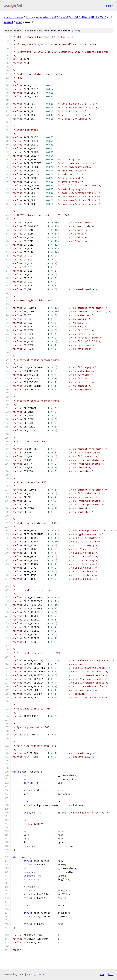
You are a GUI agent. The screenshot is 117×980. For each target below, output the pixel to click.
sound (8, 22)
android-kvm (13, 17)
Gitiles (21, 974)
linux (29, 17)
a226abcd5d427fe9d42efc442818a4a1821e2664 (71, 17)
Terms (41, 974)
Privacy (31, 974)
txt (102, 974)
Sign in (110, 6)
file (76, 31)
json (111, 974)
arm (19, 22)
